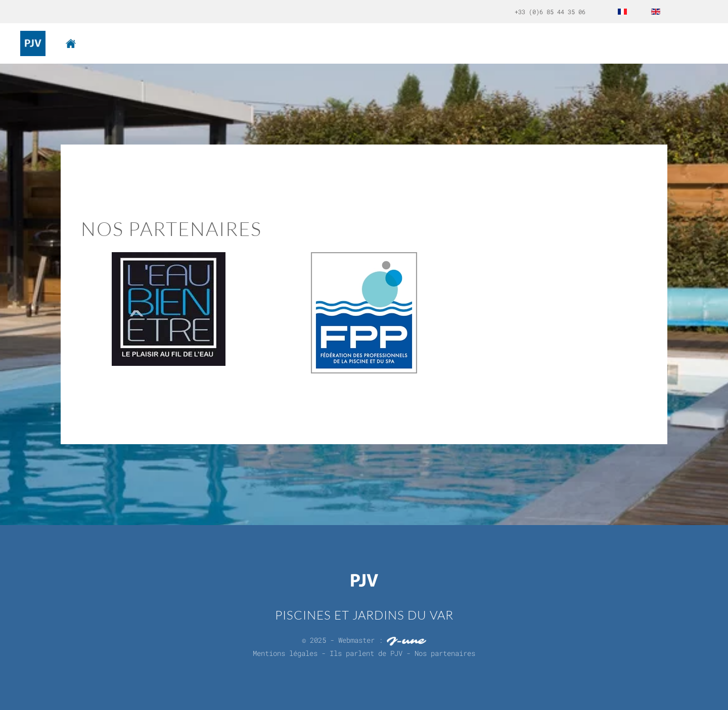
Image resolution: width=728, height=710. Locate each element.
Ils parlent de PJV (366, 652)
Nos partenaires (445, 652)
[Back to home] (33, 43)
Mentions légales (285, 652)
